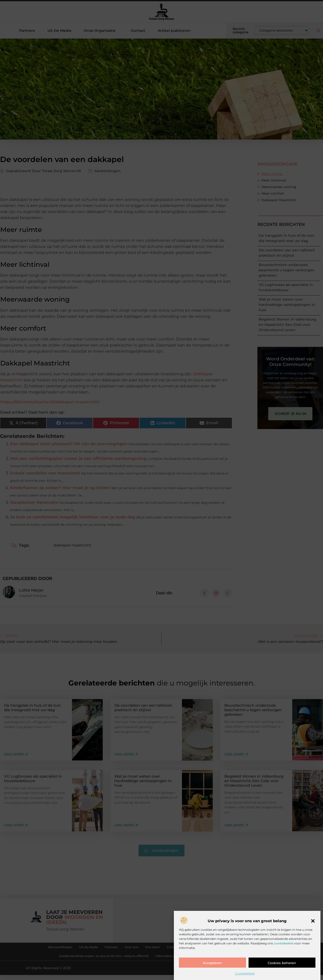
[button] (313, 921)
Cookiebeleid (245, 973)
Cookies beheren (282, 963)
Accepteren (212, 963)
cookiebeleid (284, 943)
